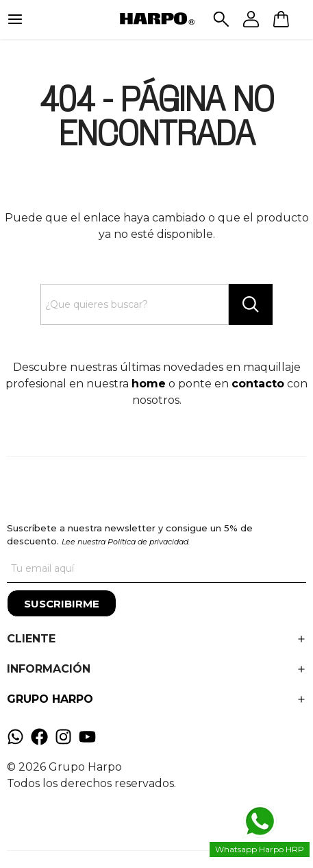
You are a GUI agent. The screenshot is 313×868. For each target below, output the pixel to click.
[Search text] (134, 304)
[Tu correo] (156, 569)
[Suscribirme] (62, 603)
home (149, 384)
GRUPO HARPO (50, 699)
